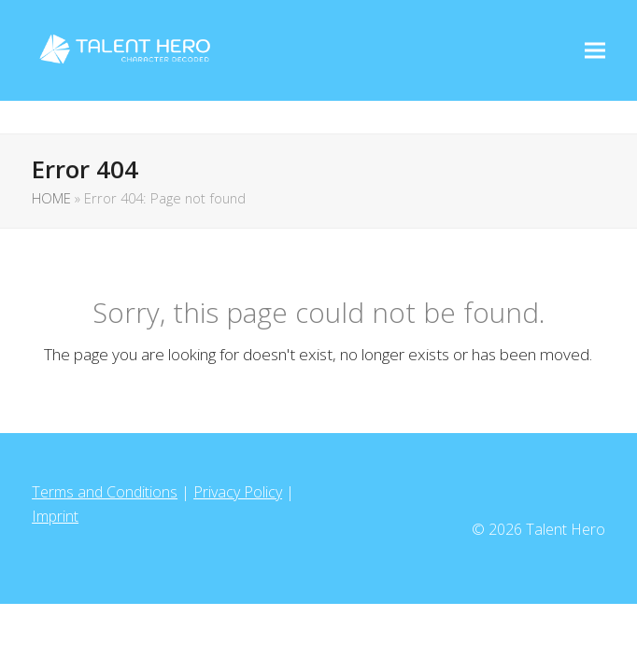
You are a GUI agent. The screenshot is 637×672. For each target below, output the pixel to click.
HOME (51, 198)
